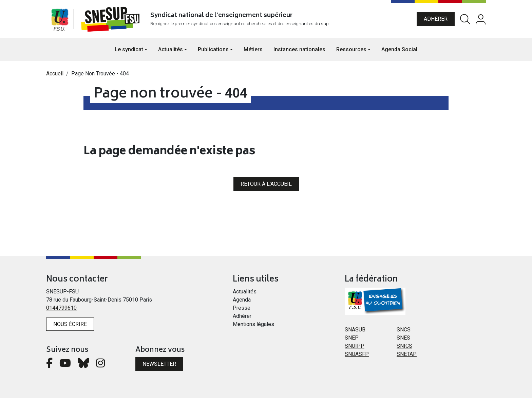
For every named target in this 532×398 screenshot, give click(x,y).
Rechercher (465, 19)
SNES (403, 338)
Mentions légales (253, 324)
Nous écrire (70, 324)
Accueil (55, 74)
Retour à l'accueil (266, 184)
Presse (242, 308)
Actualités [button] (170, 49)
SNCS (404, 330)
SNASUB (355, 330)
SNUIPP (355, 346)
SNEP (352, 338)
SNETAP (407, 354)
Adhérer (436, 19)
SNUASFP (357, 354)
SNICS (404, 346)
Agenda (242, 300)
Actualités (245, 292)
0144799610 (61, 308)
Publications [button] (213, 49)
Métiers (253, 49)
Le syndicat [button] (129, 49)
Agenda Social (399, 49)
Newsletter (159, 364)
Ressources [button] (351, 49)
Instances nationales (299, 49)
